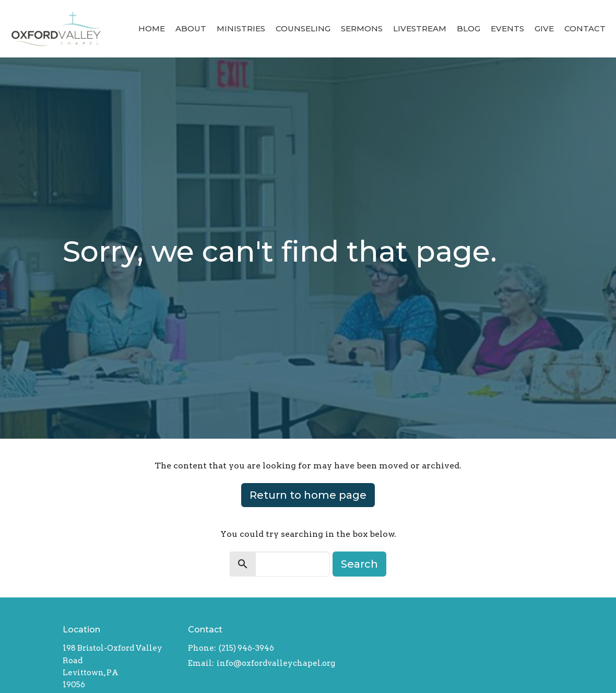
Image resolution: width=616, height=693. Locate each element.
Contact (585, 28)
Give (544, 28)
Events (507, 28)
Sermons (362, 28)
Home (152, 28)
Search (359, 564)
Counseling (303, 28)
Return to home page (308, 495)
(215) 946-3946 (246, 648)
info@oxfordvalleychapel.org (276, 663)
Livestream (420, 28)
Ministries (241, 28)
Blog (469, 28)
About (191, 28)
